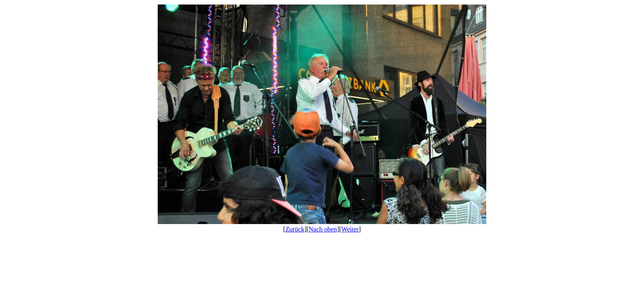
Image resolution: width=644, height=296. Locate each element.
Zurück (295, 229)
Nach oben (323, 229)
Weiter (350, 229)
